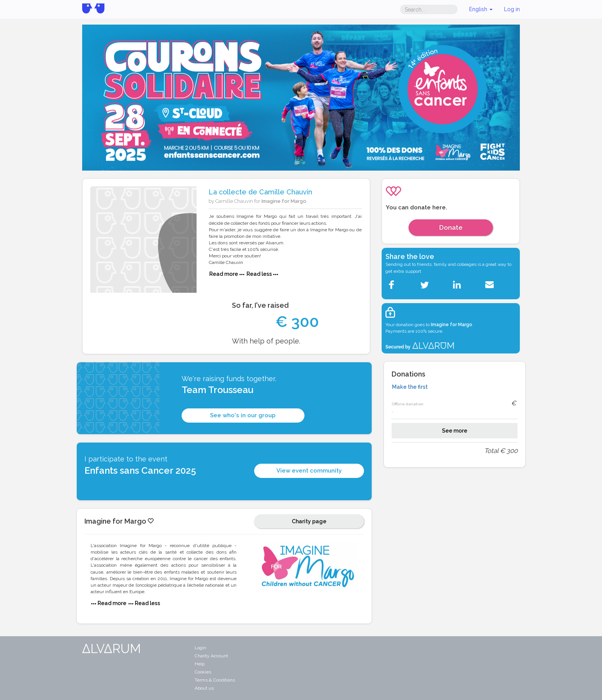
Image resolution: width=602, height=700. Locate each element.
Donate (451, 227)
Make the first (410, 387)
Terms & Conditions (215, 680)
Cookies (203, 672)
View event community (309, 471)
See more (455, 431)
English (481, 9)
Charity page (309, 521)
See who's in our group (243, 415)
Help (200, 664)
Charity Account (211, 656)
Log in (512, 9)
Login (200, 648)
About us (204, 688)
